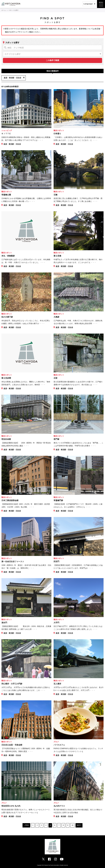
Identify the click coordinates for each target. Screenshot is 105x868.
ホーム (4, 10)
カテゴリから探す (13, 54)
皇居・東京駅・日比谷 (12, 78)
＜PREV (26, 825)
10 (72, 825)
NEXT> (79, 825)
